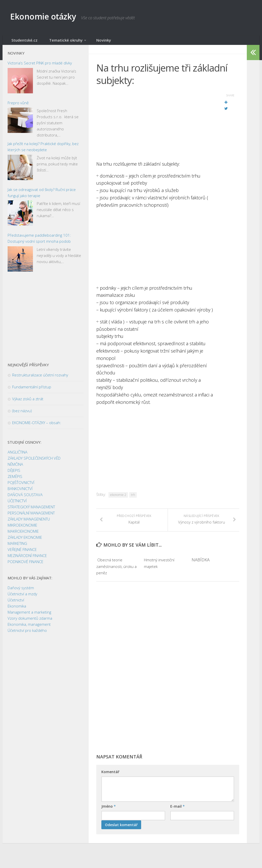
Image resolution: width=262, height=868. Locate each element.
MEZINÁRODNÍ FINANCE (27, 559)
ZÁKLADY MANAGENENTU (29, 522)
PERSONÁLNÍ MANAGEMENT (31, 516)
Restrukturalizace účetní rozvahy (40, 378)
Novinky (91, 42)
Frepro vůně (18, 106)
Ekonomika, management (29, 628)
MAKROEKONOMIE (23, 534)
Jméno (109, 816)
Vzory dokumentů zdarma (30, 621)
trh (133, 498)
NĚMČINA (15, 467)
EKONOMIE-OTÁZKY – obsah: (37, 426)
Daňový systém (21, 591)
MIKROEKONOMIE (22, 528)
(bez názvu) (22, 414)
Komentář (110, 781)
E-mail (177, 816)
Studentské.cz (22, 42)
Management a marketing (29, 615)
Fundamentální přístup (32, 390)
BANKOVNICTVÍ (20, 492)
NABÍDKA (201, 569)
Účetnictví (16, 603)
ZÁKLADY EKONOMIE (25, 541)
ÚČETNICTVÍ (17, 504)
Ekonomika (17, 609)
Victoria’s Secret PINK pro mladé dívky (40, 66)
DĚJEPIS (14, 474)
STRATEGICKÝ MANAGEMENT (31, 510)
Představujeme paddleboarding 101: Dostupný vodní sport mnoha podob (39, 241)
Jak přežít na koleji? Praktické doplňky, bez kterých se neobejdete (43, 150)
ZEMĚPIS (15, 480)
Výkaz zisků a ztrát (28, 402)
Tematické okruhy (58, 42)
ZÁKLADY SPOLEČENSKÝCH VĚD (34, 461)
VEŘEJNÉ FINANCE (22, 553)
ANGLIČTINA (17, 455)
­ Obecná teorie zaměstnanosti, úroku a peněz (116, 576)
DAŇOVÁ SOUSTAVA (25, 498)
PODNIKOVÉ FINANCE (25, 565)
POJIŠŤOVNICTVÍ (21, 486)
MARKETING (17, 547)
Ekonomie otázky (52, 18)
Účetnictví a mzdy (22, 597)
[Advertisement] (155, 128)
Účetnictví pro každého (27, 634)
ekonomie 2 (118, 498)
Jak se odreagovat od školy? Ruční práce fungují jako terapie (42, 196)
